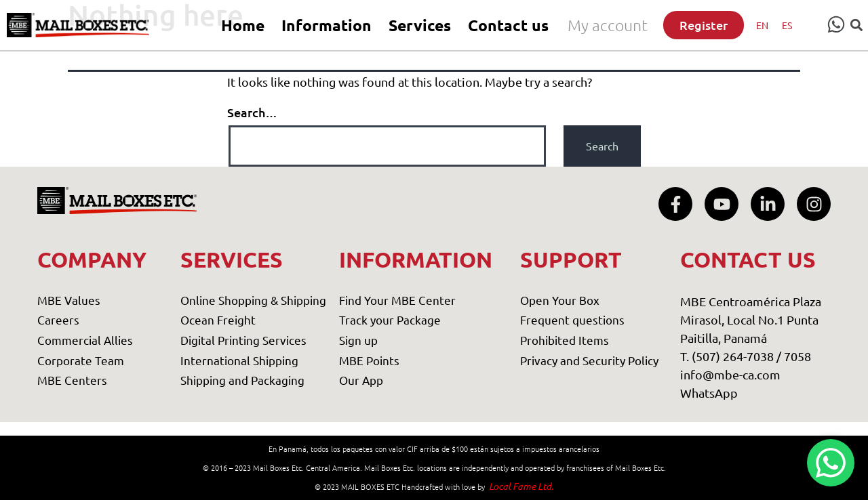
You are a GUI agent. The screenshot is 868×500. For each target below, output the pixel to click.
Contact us (508, 25)
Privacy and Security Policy (589, 360)
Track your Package (390, 319)
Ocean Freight (218, 319)
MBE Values (69, 300)
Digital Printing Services (243, 340)
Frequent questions (572, 319)
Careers (58, 319)
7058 (797, 356)
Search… (252, 112)
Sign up (358, 340)
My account (608, 25)
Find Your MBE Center (397, 300)
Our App (361, 380)
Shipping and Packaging (242, 380)
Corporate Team (81, 360)
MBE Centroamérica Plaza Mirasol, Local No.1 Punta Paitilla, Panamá (751, 319)
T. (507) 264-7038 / (732, 356)
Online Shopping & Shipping (253, 300)
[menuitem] (762, 25)
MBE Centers (72, 380)
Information (327, 25)
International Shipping (239, 360)
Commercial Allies (85, 340)
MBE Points (369, 360)
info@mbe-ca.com (730, 374)
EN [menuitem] (762, 25)
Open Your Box (560, 300)
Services (420, 25)
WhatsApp (709, 393)
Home (243, 25)
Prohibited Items (565, 340)
